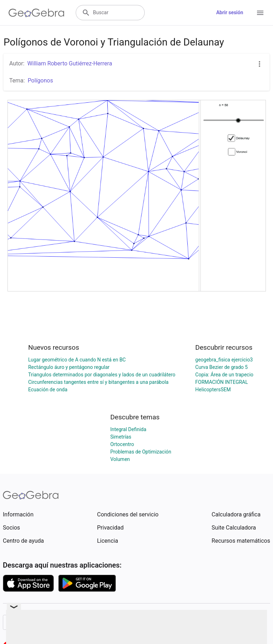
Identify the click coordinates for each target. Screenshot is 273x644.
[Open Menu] (260, 13)
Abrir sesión (230, 12)
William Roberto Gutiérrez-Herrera (70, 63)
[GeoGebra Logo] (36, 13)
